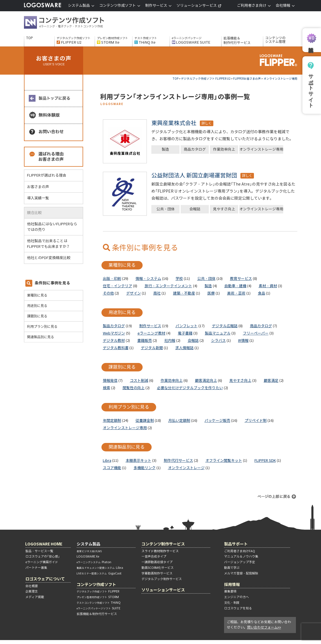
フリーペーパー (256, 333)
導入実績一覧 (38, 198)
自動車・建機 (235, 286)
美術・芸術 (236, 293)
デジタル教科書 (116, 348)
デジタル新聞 (152, 348)
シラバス (218, 341)
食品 (262, 293)
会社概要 (32, 586)
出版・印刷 (112, 279)
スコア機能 (112, 468)
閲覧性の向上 (134, 388)
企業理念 (32, 591)
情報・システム (148, 279)
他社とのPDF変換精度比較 (51, 258)
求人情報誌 (184, 348)
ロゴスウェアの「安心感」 (43, 556)
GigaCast (99, 573)
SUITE (98, 608)
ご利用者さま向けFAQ (240, 551)
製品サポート (236, 544)
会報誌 (195, 209)
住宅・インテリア (118, 286)
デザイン (134, 293)
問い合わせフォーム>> (264, 627)
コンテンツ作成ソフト (73, 23)
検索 (107, 388)
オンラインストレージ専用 (261, 149)
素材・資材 (268, 286)
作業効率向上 (224, 149)
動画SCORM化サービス (158, 568)
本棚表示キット (139, 461)
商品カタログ (195, 149)
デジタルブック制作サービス (162, 579)
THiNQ (99, 603)
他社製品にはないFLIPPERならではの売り (52, 227)
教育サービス (241, 279)
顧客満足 (271, 381)
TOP (30, 38)
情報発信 (110, 381)
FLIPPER (98, 591)
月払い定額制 (179, 421)
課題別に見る (37, 316)
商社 (157, 293)
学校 (179, 279)
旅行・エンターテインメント (168, 286)
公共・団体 (166, 209)
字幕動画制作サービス (157, 573)
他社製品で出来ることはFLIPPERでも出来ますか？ (51, 244)
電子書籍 (185, 333)
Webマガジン (114, 333)
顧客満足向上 (206, 381)
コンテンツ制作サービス (163, 544)
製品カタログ (114, 326)
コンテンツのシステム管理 (275, 40)
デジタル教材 (114, 341)
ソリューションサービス (199, 5)
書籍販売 (145, 341)
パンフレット (187, 326)
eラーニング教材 (151, 333)
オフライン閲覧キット (224, 461)
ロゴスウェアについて (45, 579)
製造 (165, 149)
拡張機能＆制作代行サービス (237, 40)
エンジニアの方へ (236, 597)
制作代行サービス (178, 461)
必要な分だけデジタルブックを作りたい (190, 388)
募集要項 (230, 591)
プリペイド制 (256, 421)
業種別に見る (37, 295)
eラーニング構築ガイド (42, 562)
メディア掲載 (35, 597)
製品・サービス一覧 (39, 551)
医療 (211, 293)
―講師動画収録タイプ (157, 562)
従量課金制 (145, 421)
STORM (98, 597)
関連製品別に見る (41, 337)
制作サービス (150, 326)
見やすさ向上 (224, 209)
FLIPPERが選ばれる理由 (47, 175)
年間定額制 (112, 421)
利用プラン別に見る (42, 327)
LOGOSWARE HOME (44, 544)
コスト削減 (139, 381)
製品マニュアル (218, 333)
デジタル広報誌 (225, 326)
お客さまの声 (38, 187)
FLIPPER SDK (265, 461)
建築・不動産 (184, 293)
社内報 (170, 341)
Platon (94, 562)
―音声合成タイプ (154, 556)
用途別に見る (37, 306)
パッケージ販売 (217, 421)
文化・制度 (232, 603)
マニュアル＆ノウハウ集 (241, 556)
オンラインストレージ (186, 468)
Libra (107, 461)
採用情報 (232, 584)
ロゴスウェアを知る (238, 608)
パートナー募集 (36, 568)
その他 (108, 293)
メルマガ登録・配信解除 (241, 573)
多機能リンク (145, 468)
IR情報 (243, 341)
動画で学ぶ (232, 568)
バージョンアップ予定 (240, 562)
